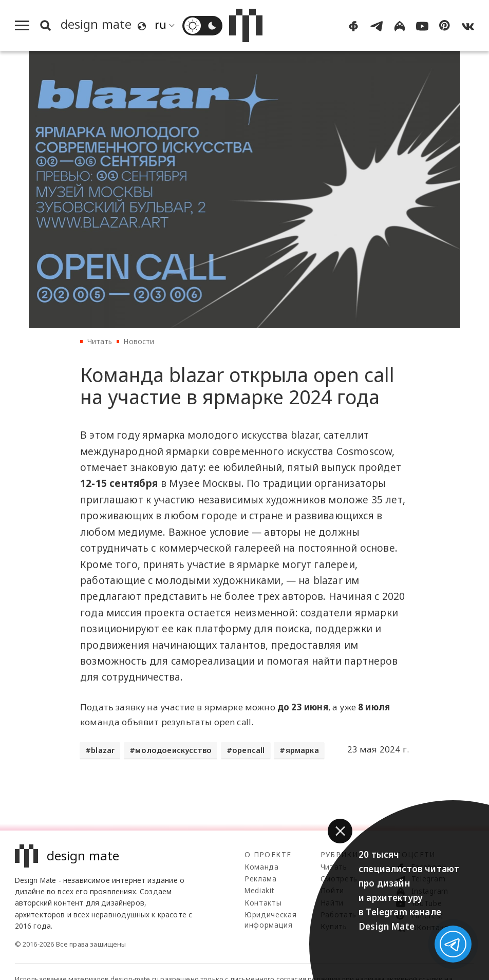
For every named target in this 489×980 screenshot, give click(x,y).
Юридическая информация (270, 920)
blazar (103, 750)
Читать (100, 341)
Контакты (263, 903)
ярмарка (302, 750)
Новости (139, 341)
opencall (248, 750)
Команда (262, 867)
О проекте (268, 854)
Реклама (261, 879)
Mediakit (259, 890)
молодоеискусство (173, 750)
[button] (340, 831)
